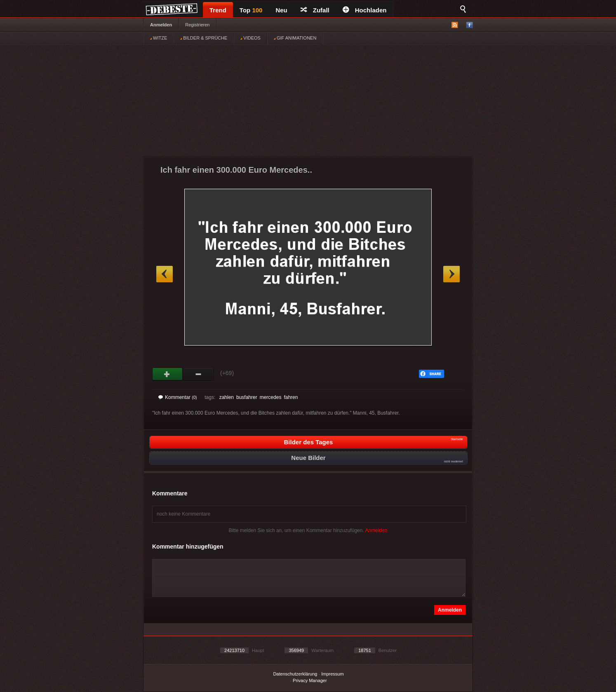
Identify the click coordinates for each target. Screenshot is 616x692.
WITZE (159, 38)
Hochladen (365, 10)
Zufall (315, 10)
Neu (281, 10)
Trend (218, 10)
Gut (168, 374)
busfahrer (247, 397)
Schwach (199, 374)
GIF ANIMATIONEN (295, 38)
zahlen (227, 397)
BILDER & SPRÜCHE (204, 38)
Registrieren (197, 25)
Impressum (332, 674)
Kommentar (178, 397)
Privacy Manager (310, 680)
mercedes (271, 397)
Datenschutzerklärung (295, 674)
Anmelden (161, 25)
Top (251, 10)
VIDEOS (250, 38)
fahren (291, 397)
